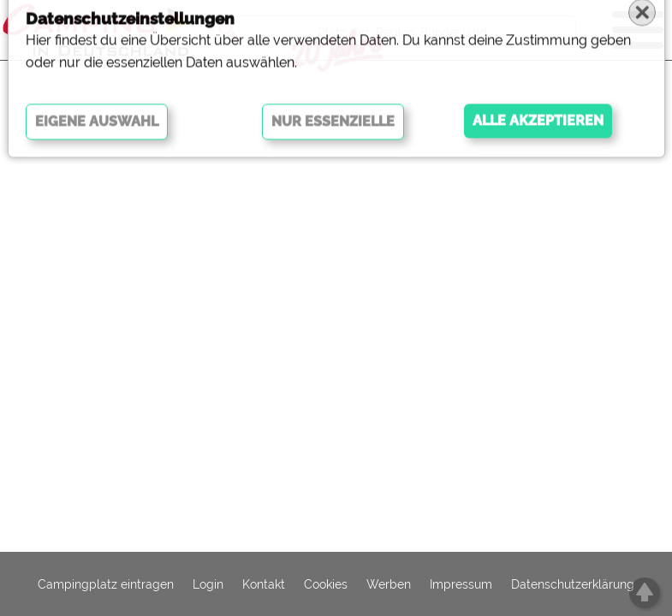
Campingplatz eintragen (106, 584)
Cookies (326, 584)
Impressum (461, 584)
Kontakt (264, 584)
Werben (389, 584)
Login (208, 584)
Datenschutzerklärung (573, 584)
